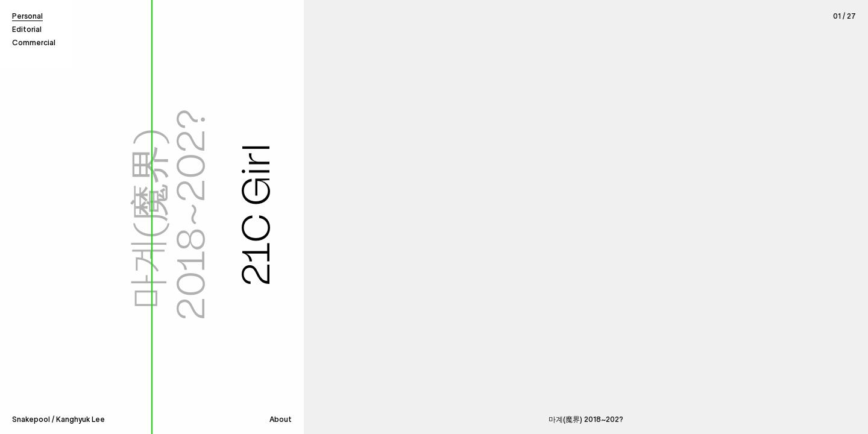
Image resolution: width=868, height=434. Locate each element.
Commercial (34, 42)
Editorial (27, 29)
